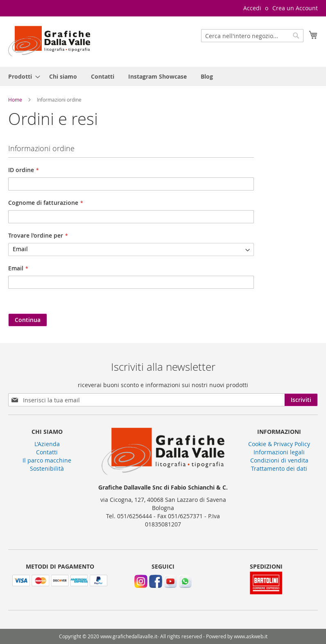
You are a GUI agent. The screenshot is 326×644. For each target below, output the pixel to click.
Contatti (47, 452)
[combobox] (252, 36)
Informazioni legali (279, 452)
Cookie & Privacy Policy (279, 444)
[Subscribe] (301, 400)
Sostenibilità (47, 468)
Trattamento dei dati (279, 468)
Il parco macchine (47, 460)
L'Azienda (47, 444)
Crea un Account (295, 8)
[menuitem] (22, 76)
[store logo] (49, 41)
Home (16, 100)
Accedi (252, 8)
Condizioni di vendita (279, 460)
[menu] (163, 76)
